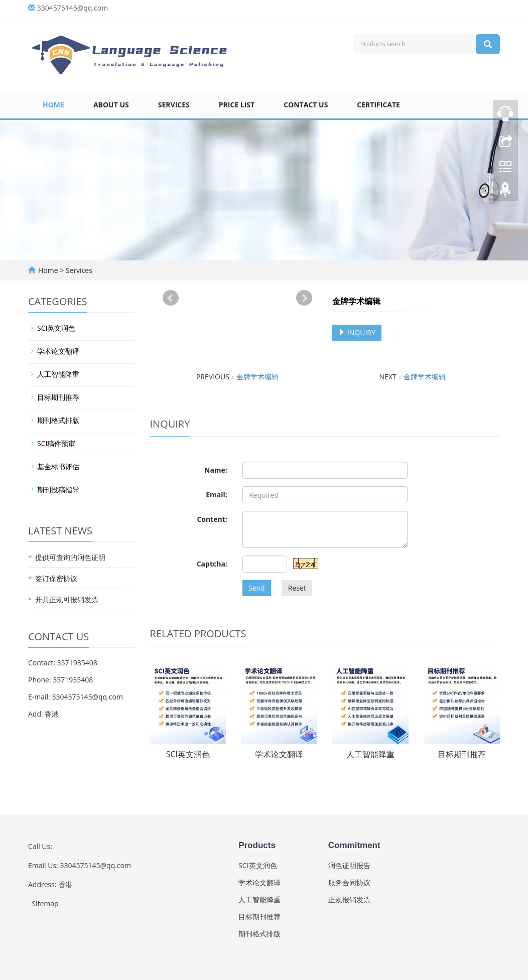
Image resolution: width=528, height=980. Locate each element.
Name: (216, 470)
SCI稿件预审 (56, 443)
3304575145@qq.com (73, 8)
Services (174, 105)
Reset (297, 588)
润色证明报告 (349, 865)
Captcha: (212, 564)
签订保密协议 (56, 578)
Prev (171, 298)
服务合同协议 (349, 882)
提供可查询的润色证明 (70, 557)
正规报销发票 (349, 899)
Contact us (306, 105)
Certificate (378, 105)
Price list (237, 105)
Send (257, 588)
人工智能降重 (370, 754)
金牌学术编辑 (257, 377)
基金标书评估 (58, 466)
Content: (212, 519)
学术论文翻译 (279, 754)
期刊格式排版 (58, 420)
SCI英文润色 (188, 754)
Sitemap (45, 903)
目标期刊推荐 (462, 754)
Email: (217, 495)
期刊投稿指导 (58, 489)
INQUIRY (357, 332)
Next (304, 298)
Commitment (354, 845)
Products (257, 845)
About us (111, 105)
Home (53, 105)
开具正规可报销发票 (67, 599)
